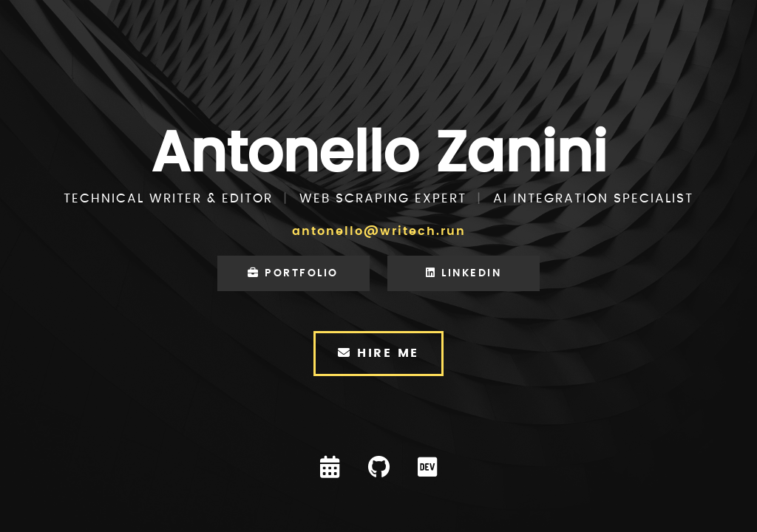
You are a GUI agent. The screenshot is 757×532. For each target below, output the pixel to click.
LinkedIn (464, 273)
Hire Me (378, 353)
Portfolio (293, 273)
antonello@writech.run (379, 231)
